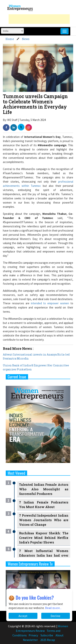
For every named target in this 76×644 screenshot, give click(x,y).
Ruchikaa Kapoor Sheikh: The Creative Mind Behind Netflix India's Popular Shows (44, 538)
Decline (55, 616)
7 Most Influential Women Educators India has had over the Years (44, 555)
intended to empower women (50, 303)
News (26, 39)
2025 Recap (48, 640)
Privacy (33, 635)
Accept (23, 616)
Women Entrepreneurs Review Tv (30, 564)
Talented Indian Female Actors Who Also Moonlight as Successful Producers (44, 489)
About (60, 635)
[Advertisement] (39, 19)
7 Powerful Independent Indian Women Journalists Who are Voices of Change (44, 520)
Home (10, 39)
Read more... (53, 608)
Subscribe (47, 635)
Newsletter (30, 640)
